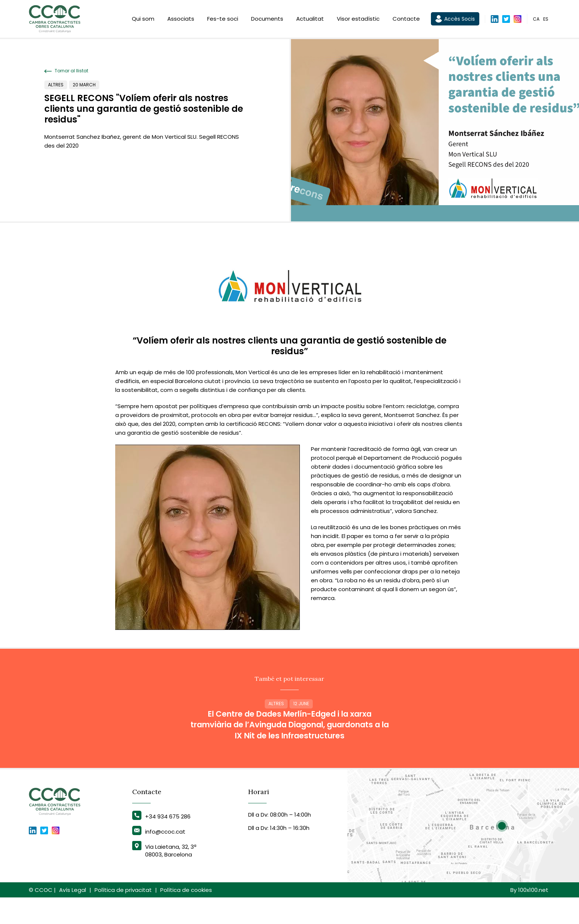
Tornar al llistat (66, 71)
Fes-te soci (223, 19)
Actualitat (310, 19)
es (546, 20)
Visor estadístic (358, 19)
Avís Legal (73, 916)
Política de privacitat (123, 916)
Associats (181, 19)
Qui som (143, 19)
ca (536, 20)
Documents (267, 19)
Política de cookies (186, 916)
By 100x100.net (529, 916)
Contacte (406, 19)
